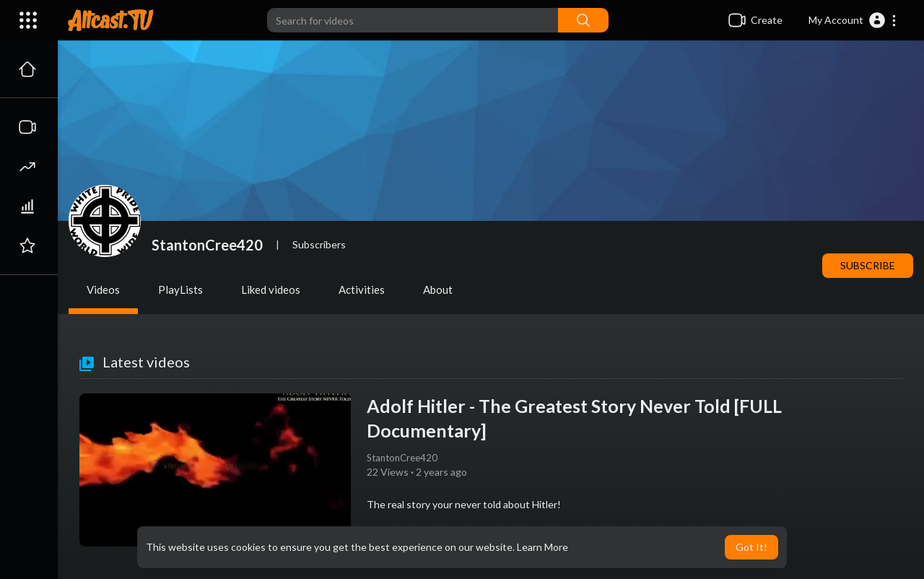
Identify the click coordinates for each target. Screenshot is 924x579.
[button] (853, 20)
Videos (103, 289)
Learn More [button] (542, 547)
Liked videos (271, 289)
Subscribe (868, 265)
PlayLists (180, 289)
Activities (362, 289)
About (438, 289)
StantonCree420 (207, 245)
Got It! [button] (751, 547)
